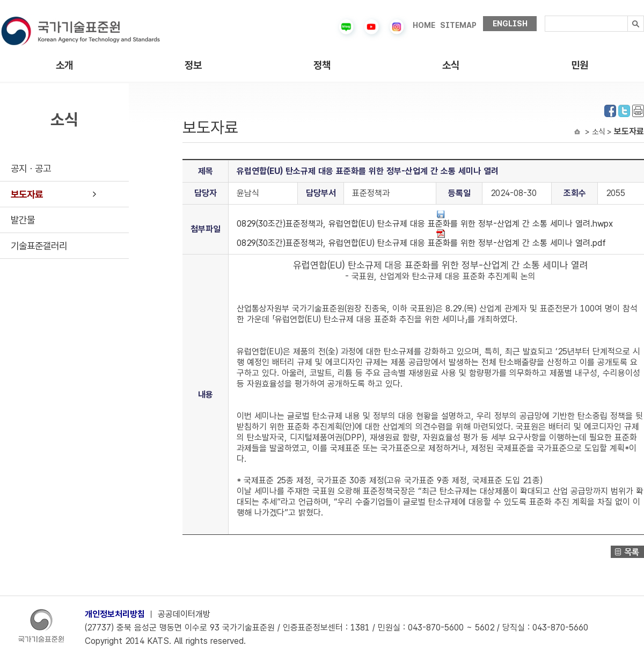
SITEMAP (458, 25)
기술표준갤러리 (39, 246)
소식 (451, 65)
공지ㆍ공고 (31, 168)
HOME (424, 25)
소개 (64, 65)
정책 (322, 65)
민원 (580, 65)
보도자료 (27, 194)
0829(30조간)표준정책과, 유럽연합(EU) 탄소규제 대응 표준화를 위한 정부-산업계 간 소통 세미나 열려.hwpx (425, 219)
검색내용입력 (545, 16)
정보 (193, 65)
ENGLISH (510, 24)
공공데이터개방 (184, 614)
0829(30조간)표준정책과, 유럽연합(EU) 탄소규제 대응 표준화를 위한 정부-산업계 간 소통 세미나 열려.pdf (421, 239)
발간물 (23, 220)
